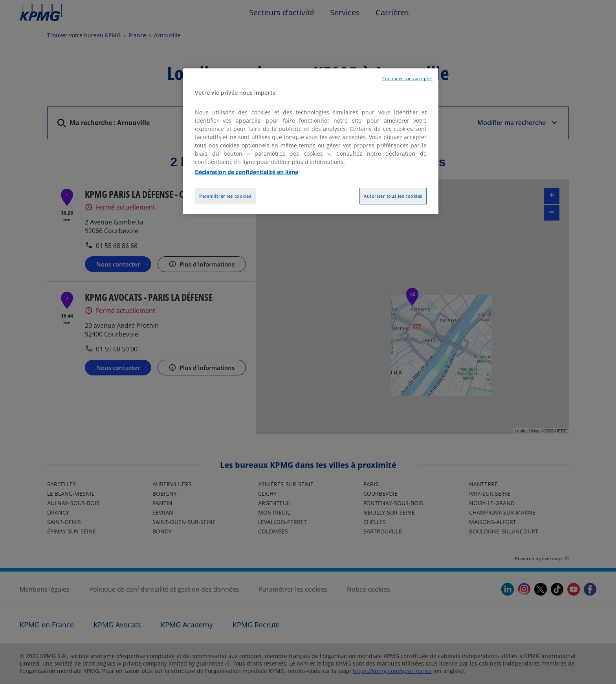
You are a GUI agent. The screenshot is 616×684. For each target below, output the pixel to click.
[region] (311, 141)
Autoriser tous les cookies (393, 196)
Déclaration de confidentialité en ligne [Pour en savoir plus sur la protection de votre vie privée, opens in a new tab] (247, 172)
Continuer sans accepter (407, 79)
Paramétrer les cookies (225, 196)
